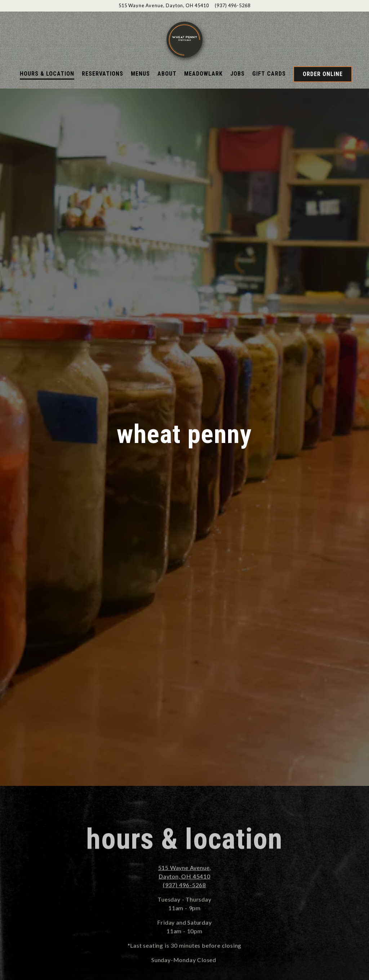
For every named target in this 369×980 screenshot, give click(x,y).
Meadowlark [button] (203, 95)
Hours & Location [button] (47, 95)
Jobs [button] (237, 95)
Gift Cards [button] (269, 95)
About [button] (167, 95)
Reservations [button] (103, 95)
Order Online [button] (323, 96)
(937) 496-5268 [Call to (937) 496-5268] (233, 5)
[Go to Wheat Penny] (164, 6)
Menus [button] (140, 95)
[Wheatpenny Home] (184, 50)
